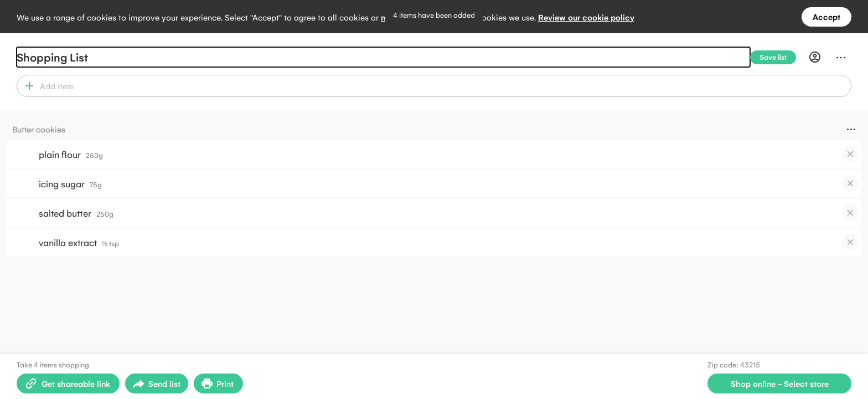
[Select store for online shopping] (779, 383)
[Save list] (777, 57)
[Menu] (841, 57)
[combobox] (444, 86)
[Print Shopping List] (218, 383)
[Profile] (815, 57)
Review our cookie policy (586, 17)
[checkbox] (850, 154)
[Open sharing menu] (157, 383)
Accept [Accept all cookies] (826, 16)
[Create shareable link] (68, 383)
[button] (27, 86)
